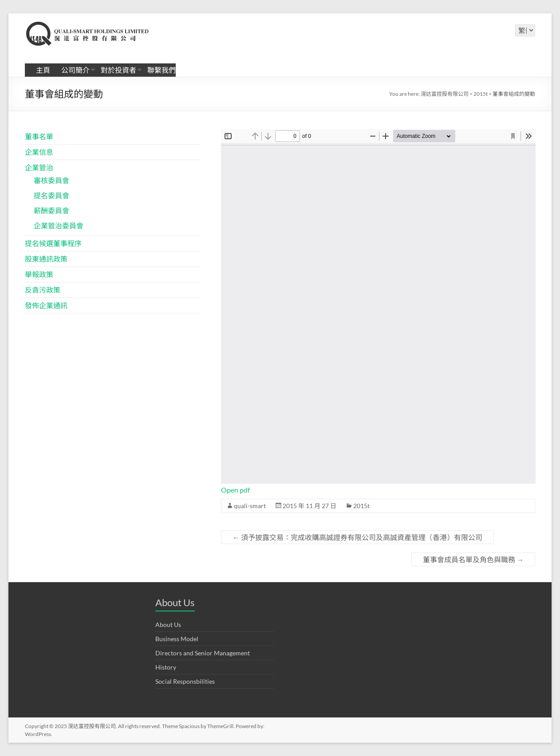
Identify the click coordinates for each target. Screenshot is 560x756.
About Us (168, 625)
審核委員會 (51, 180)
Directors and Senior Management (203, 653)
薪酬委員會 (51, 210)
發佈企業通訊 (46, 305)
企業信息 (39, 152)
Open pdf (235, 490)
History (166, 667)
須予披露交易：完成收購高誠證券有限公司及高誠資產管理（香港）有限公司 (357, 537)
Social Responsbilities (185, 681)
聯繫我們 (162, 70)
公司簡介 (75, 70)
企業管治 (39, 167)
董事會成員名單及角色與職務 (473, 559)
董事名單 (39, 136)
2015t (361, 506)
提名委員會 (51, 195)
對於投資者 (118, 70)
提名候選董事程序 (53, 243)
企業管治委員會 (59, 225)
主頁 (43, 70)
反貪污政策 (43, 290)
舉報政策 (39, 274)
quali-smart (250, 506)
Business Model (177, 639)
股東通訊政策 (46, 259)
